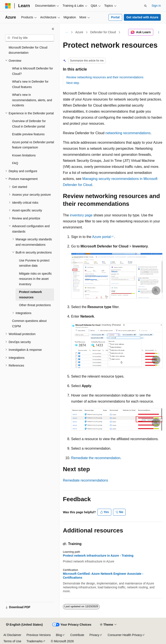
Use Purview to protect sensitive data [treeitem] (34, 263)
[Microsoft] (8, 6)
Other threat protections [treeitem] (35, 305)
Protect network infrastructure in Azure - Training (98, 556)
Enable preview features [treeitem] (28, 134)
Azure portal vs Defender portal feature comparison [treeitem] (33, 145)
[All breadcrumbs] (67, 32)
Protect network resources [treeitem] (30, 295)
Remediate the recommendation (96, 458)
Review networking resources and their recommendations (105, 77)
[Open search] (145, 6)
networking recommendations (128, 133)
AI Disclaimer (12, 635)
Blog (59, 635)
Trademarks (34, 641)
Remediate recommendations (85, 480)
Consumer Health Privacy (125, 635)
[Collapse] (53, 29)
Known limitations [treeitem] (24, 155)
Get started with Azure (142, 17)
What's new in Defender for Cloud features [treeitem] (30, 84)
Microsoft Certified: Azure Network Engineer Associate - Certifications (103, 576)
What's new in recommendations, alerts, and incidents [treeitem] (32, 100)
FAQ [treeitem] (15, 163)
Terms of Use (12, 641)
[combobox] (30, 38)
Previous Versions (38, 635)
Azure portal (101, 237)
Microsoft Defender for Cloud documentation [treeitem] (28, 50)
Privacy (94, 635)
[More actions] (159, 32)
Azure (79, 32)
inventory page (81, 215)
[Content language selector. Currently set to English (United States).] (24, 625)
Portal (115, 17)
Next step (73, 83)
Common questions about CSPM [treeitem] (29, 324)
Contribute (77, 635)
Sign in (156, 6)
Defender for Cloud (103, 32)
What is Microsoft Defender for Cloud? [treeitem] (33, 71)
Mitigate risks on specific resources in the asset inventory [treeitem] (35, 279)
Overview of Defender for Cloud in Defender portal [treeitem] (29, 124)
